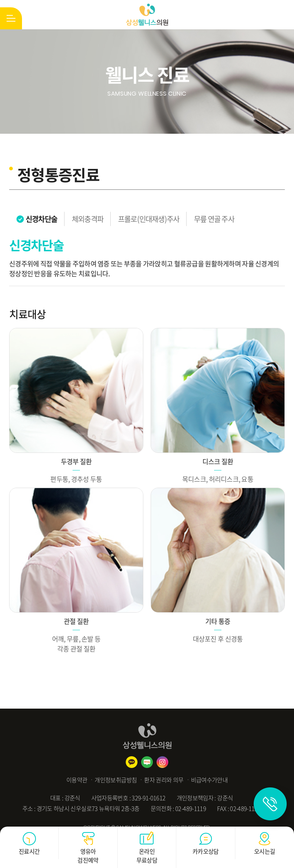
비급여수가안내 (210, 780)
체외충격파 (88, 219)
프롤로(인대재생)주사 (149, 219)
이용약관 (77, 780)
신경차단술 (41, 219)
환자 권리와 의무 (164, 780)
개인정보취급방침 (116, 780)
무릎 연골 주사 (214, 219)
